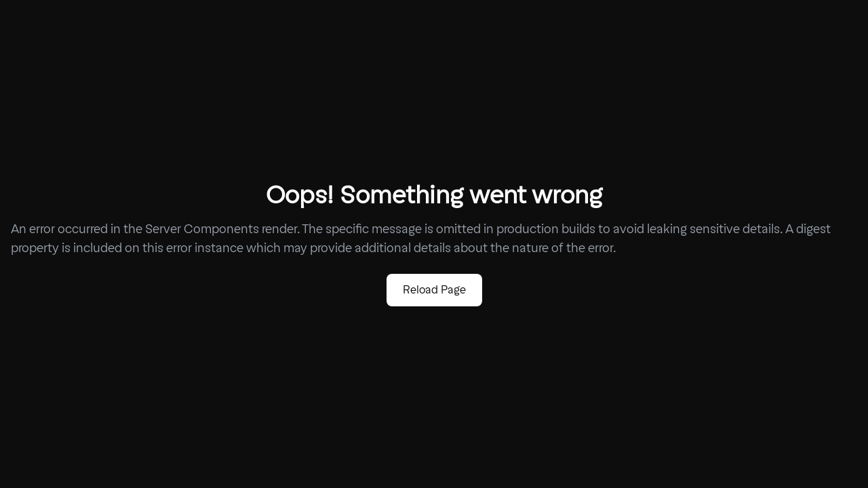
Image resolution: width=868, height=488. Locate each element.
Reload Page (434, 290)
